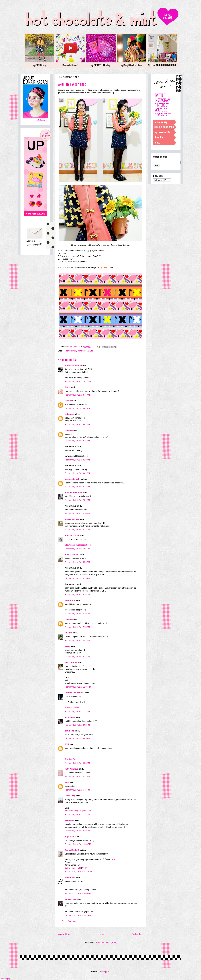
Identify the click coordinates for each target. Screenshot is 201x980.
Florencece (70, 600)
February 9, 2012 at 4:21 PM (77, 776)
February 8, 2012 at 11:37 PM (78, 687)
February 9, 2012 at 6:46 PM (77, 790)
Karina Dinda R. (72, 850)
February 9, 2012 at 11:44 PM (78, 844)
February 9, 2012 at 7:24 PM (77, 815)
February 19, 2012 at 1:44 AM (78, 915)
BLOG (67, 868)
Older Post (138, 934)
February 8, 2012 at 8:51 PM (77, 640)
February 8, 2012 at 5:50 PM (77, 562)
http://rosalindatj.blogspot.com (78, 545)
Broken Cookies (72, 708)
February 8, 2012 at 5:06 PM (77, 549)
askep (67, 646)
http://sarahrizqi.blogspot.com (78, 811)
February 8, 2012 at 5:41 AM (77, 408)
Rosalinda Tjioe (72, 535)
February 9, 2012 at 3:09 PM (77, 738)
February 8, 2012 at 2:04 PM (77, 500)
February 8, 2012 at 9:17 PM (77, 657)
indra (67, 782)
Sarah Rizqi (70, 796)
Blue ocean (70, 877)
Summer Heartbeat (74, 492)
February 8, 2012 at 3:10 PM (77, 513)
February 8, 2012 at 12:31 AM (78, 381)
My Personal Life (85, 351)
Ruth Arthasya (71, 769)
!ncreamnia (70, 717)
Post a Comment (69, 921)
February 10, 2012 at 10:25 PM (78, 872)
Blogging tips (6, 979)
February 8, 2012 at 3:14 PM (77, 530)
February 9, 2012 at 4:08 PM (77, 763)
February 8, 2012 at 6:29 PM (77, 614)
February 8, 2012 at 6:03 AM (77, 424)
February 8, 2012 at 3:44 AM (77, 395)
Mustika (68, 633)
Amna (67, 387)
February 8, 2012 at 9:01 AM (77, 473)
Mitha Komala (71, 899)
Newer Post (64, 934)
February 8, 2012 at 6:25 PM (77, 578)
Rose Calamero (72, 554)
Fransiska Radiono (74, 365)
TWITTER (76, 868)
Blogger (106, 972)
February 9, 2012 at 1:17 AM (77, 712)
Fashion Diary (71, 351)
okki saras (70, 820)
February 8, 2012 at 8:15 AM (77, 441)
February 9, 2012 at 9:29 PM (77, 831)
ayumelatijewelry (73, 479)
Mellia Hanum (71, 663)
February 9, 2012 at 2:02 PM (77, 725)
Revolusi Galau (71, 759)
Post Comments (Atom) (107, 942)
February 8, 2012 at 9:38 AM (77, 487)
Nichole (68, 401)
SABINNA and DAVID (75, 693)
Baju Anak (69, 837)
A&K (67, 744)
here (113, 859)
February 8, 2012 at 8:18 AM (77, 460)
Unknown (69, 414)
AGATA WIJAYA (72, 519)
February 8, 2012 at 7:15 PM (77, 627)
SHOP (85, 868)
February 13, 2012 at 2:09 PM (78, 893)
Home (101, 934)
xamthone (69, 731)
